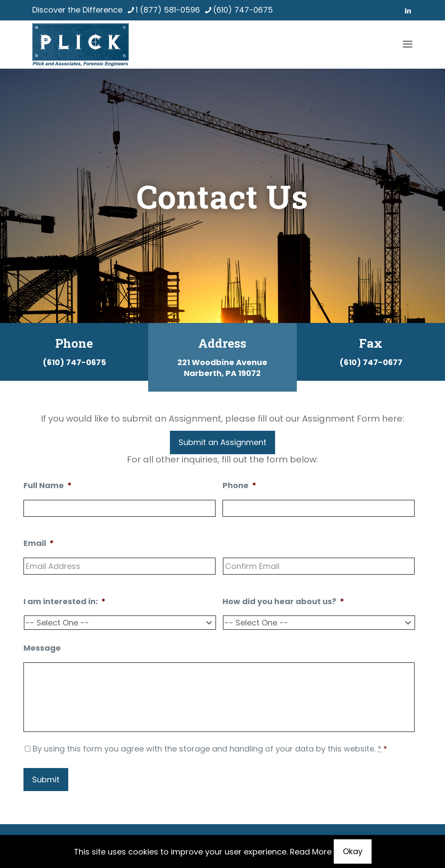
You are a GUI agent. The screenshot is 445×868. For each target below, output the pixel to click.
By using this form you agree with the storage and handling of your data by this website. (210, 749)
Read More (311, 852)
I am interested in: (65, 601)
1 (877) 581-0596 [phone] (168, 10)
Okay (353, 851)
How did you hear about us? (283, 601)
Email (39, 543)
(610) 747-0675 (74, 362)
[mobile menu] (408, 44)
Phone (239, 485)
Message (42, 648)
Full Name (48, 485)
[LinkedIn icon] (408, 11)
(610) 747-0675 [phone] (243, 10)
